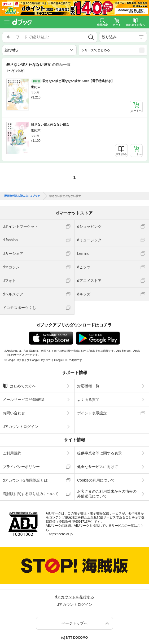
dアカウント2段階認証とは (25, 480)
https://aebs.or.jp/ (61, 534)
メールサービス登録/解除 (24, 400)
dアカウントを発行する (74, 597)
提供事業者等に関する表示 (99, 453)
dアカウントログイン (20, 427)
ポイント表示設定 (92, 413)
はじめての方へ (19, 386)
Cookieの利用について (96, 480)
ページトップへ (74, 623)
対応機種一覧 (88, 386)
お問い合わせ (14, 413)
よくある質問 (88, 400)
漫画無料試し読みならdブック (22, 196)
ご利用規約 (12, 453)
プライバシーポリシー (21, 467)
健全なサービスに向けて (98, 467)
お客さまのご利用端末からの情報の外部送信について (107, 494)
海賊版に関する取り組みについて (30, 494)
